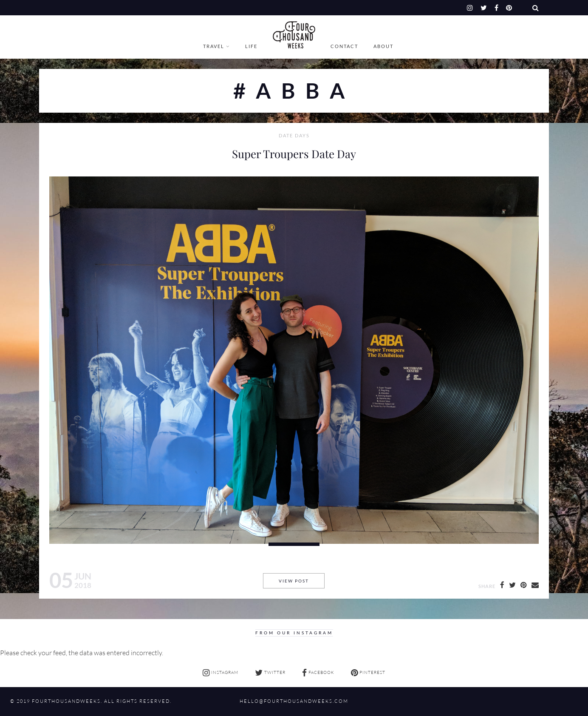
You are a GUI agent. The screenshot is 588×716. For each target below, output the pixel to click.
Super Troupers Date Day (294, 153)
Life (251, 46)
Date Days (294, 136)
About (383, 46)
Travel (214, 46)
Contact (344, 46)
